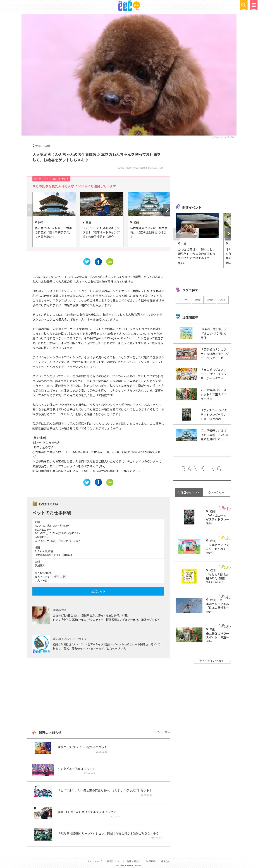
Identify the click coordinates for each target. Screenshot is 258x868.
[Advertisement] (98, 694)
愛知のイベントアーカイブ (70, 639)
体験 (198, 300)
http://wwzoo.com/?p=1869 (223, 137)
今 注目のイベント (189, 492)
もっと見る (164, 732)
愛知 (38, 146)
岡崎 (223, 300)
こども (183, 300)
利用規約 (151, 861)
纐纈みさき (60, 610)
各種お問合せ (134, 861)
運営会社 (166, 861)
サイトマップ (95, 861)
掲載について (114, 861)
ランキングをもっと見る (211, 660)
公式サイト (98, 591)
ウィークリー (216, 492)
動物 (48, 146)
